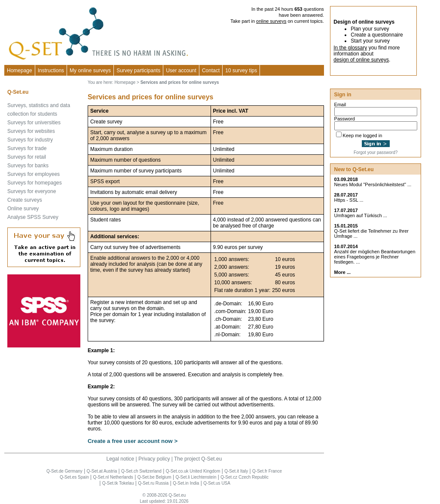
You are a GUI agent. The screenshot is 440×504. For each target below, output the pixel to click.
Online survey (23, 209)
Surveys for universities (34, 123)
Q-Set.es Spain (74, 477)
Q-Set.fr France (267, 471)
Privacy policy (154, 459)
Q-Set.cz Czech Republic (244, 477)
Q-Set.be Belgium (154, 477)
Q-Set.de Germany (64, 471)
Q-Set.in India (186, 483)
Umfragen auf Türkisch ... (361, 215)
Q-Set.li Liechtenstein (196, 477)
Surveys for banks (28, 166)
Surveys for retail (27, 157)
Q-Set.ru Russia (153, 483)
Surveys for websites (31, 131)
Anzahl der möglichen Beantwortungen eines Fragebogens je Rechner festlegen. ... (375, 257)
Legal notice (121, 459)
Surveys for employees (34, 174)
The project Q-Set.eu (198, 459)
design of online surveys (361, 60)
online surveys (271, 21)
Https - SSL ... (349, 200)
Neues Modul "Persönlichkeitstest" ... (373, 184)
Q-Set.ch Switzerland (141, 471)
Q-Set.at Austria (102, 471)
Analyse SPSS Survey (33, 217)
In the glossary (350, 48)
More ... (343, 272)
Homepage (20, 71)
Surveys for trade (27, 148)
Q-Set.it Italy (236, 471)
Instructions (51, 71)
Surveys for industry (30, 140)
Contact (211, 71)
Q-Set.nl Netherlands (113, 477)
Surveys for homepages (35, 183)
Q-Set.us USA (217, 483)
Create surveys (25, 200)
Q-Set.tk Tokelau (118, 483)
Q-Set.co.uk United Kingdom (193, 471)
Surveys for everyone (32, 191)
